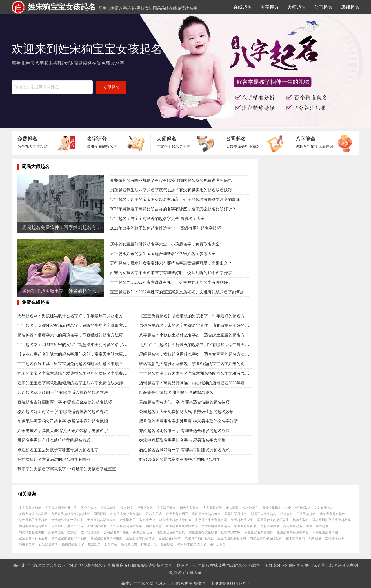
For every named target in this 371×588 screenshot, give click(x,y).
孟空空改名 (89, 508)
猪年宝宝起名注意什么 (175, 520)
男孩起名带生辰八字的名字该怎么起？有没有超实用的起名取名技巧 (171, 190)
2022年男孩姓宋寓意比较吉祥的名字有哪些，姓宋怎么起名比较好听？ (173, 209)
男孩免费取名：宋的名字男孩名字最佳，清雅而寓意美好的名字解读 (200, 326)
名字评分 (270, 7)
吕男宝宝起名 (293, 526)
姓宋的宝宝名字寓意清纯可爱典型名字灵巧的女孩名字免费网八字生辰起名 (84, 373)
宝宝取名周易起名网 (232, 538)
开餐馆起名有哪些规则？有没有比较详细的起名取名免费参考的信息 (171, 180)
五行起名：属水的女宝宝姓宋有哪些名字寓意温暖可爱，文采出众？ (171, 263)
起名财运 (111, 544)
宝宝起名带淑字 (242, 520)
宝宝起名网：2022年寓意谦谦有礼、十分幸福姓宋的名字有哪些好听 (171, 282)
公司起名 (323, 7)
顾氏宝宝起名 (189, 508)
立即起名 (111, 87)
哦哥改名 (315, 538)
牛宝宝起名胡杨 (30, 508)
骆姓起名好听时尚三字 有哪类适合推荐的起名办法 (63, 412)
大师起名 (297, 7)
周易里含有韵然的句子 (273, 520)
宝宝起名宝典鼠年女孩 (182, 526)
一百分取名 (303, 508)
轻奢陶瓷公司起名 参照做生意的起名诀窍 (176, 393)
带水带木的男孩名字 (192, 544)
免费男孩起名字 (73, 544)
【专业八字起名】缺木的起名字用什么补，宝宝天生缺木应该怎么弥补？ (82, 354)
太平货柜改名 (90, 532)
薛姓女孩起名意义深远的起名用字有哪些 (54, 459)
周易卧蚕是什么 (235, 514)
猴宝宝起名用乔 (177, 514)
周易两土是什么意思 (62, 532)
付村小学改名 (270, 526)
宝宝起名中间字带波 (140, 538)
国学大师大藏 (231, 532)
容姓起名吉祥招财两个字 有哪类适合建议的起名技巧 (65, 402)
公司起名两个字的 (117, 532)
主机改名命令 (335, 538)
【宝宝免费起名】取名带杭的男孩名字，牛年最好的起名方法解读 (198, 316)
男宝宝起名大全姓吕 (259, 532)
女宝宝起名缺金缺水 (102, 520)
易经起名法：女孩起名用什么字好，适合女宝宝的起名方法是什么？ (200, 354)
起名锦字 (127, 508)
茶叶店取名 (218, 544)
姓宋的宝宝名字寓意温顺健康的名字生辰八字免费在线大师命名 (74, 383)
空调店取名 (145, 508)
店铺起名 (350, 7)
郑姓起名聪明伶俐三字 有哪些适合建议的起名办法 (184, 431)
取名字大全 (147, 520)
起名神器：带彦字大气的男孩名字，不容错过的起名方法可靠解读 (76, 335)
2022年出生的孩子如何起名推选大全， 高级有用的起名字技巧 (166, 228)
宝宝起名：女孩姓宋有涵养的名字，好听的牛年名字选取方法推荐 (76, 326)
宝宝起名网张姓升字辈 (61, 508)
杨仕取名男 (129, 544)
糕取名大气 (149, 544)
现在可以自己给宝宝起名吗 (332, 520)
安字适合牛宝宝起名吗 (211, 520)
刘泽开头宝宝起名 (263, 514)
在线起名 (243, 7)
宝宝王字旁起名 (317, 526)
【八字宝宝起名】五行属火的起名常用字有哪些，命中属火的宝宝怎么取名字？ (210, 345)
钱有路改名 (109, 508)
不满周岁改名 (97, 526)
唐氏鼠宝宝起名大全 (206, 514)
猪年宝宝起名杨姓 (332, 514)
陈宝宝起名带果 (245, 526)
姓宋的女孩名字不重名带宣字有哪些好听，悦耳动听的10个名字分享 (171, 273)
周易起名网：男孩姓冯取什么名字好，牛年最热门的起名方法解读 (76, 316)
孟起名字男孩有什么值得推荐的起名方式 (54, 440)
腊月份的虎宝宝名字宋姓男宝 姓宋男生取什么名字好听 (188, 421)
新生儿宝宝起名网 (137, 584)
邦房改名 (286, 514)
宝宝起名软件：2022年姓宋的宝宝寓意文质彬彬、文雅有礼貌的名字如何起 (177, 292)
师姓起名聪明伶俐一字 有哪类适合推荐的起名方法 (63, 393)
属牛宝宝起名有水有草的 (69, 538)
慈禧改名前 (27, 544)
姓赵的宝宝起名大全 (33, 526)
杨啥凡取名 (301, 520)
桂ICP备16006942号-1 (231, 584)
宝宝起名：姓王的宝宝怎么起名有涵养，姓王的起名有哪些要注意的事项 (175, 200)
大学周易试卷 (212, 508)
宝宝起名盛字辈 (170, 538)
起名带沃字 (250, 508)
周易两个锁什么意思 (199, 538)
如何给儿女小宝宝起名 (126, 514)
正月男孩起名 (306, 514)
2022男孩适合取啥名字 (126, 526)
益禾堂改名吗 (295, 538)
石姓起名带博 (48, 544)
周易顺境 (100, 514)
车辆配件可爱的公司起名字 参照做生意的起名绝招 (63, 421)
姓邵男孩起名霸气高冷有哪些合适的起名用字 (180, 459)
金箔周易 (232, 508)
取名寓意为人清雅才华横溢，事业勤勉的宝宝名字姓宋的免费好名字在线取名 (208, 364)
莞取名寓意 (154, 526)
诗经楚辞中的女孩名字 (67, 520)
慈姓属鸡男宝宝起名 (33, 520)
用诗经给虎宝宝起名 (216, 526)
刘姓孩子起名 (324, 508)
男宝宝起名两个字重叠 (106, 538)
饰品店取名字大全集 (171, 532)
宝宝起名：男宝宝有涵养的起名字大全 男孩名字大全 (157, 219)
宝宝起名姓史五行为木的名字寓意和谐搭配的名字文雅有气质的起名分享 (204, 373)
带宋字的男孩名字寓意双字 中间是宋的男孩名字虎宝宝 (67, 469)
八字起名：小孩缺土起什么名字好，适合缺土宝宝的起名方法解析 (198, 335)
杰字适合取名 (143, 532)
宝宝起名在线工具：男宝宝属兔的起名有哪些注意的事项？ (70, 364)
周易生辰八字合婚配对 (266, 538)
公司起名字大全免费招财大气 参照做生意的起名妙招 (186, 412)
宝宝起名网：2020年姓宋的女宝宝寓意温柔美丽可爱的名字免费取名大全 (82, 345)
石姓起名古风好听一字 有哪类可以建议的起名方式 (184, 450)
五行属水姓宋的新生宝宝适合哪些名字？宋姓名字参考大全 (163, 254)
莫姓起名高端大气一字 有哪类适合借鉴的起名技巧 (184, 402)
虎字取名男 (128, 520)
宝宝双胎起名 (166, 508)
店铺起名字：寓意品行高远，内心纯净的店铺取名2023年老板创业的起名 (204, 383)
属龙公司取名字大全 (277, 508)
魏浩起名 (94, 544)
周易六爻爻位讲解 (32, 532)
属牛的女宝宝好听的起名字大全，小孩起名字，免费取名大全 (165, 244)
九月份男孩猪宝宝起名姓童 (70, 514)
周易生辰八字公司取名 (67, 526)
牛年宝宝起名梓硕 (325, 532)
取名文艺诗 (154, 514)
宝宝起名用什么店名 (33, 538)
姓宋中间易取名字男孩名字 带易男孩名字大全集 (182, 440)
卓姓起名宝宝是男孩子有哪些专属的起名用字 (58, 450)
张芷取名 (167, 544)
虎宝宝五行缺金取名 (203, 532)
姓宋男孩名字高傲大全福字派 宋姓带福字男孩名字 (63, 431)
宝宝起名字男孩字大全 (293, 532)
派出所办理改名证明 (33, 514)
